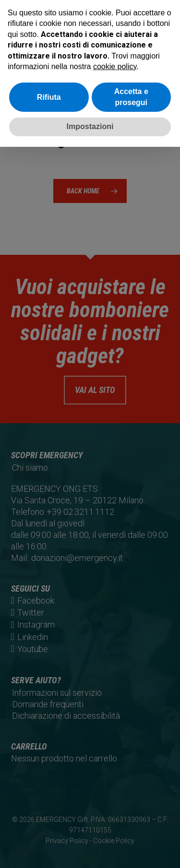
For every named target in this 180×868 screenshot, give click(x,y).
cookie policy (115, 66)
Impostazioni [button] (90, 126)
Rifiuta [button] (49, 97)
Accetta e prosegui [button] (131, 97)
